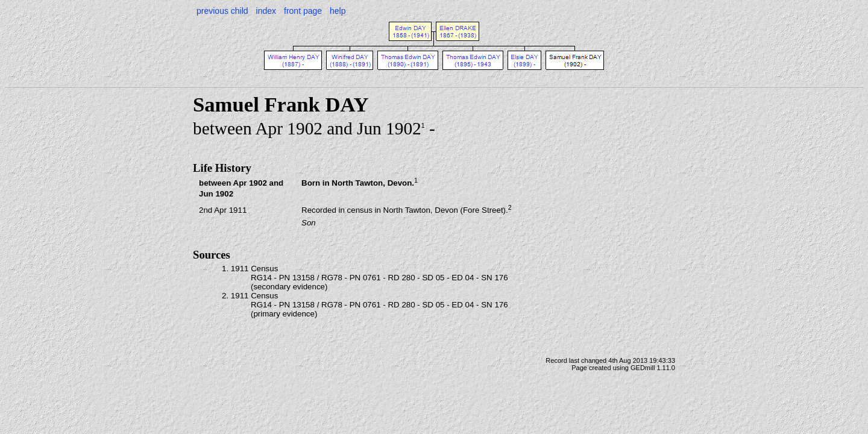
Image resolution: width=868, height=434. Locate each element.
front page (303, 11)
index (266, 11)
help (338, 11)
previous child (222, 11)
